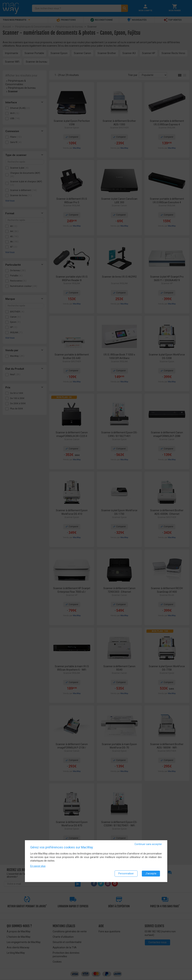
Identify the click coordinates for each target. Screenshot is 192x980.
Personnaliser (126, 873)
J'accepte (151, 873)
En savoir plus (38, 866)
